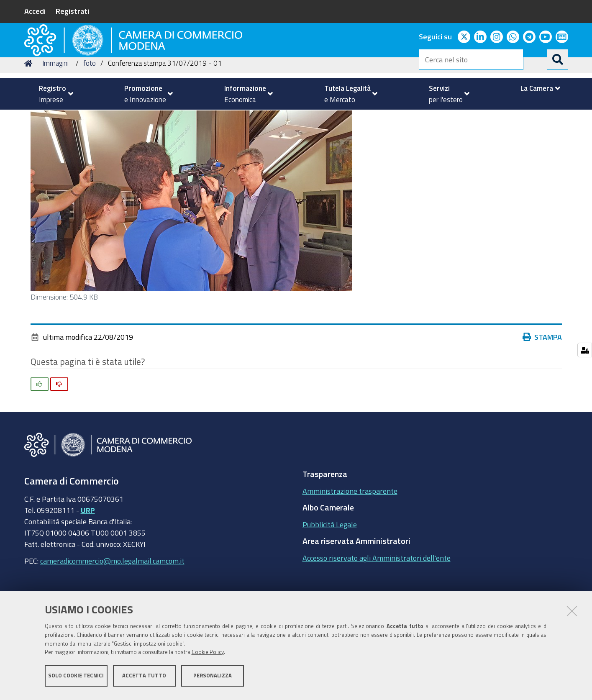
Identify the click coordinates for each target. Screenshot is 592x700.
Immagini (55, 119)
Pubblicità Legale (330, 579)
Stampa (544, 392)
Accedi (35, 11)
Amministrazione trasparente (350, 546)
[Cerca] (558, 59)
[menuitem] (53, 94)
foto (90, 119)
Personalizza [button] (213, 678)
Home (30, 119)
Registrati (72, 11)
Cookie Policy (208, 655)
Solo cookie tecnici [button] (76, 678)
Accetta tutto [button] (144, 678)
